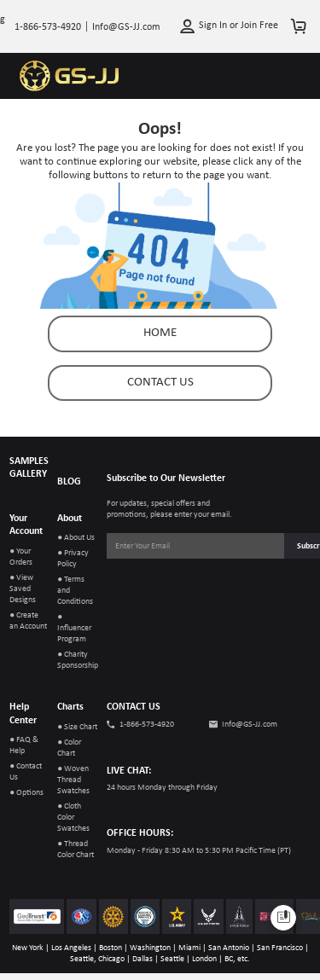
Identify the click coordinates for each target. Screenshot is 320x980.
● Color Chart (69, 748)
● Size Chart (77, 727)
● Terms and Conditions (75, 591)
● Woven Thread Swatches (73, 780)
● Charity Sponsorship (78, 660)
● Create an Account (28, 621)
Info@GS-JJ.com (250, 725)
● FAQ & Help (24, 745)
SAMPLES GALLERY (29, 468)
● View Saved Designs (23, 589)
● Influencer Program (74, 628)
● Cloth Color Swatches (73, 818)
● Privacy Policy (73, 559)
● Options (26, 793)
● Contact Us (26, 772)
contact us (160, 383)
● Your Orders (21, 557)
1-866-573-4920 (147, 725)
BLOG (69, 482)
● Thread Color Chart (76, 850)
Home (160, 333)
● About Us (76, 538)
